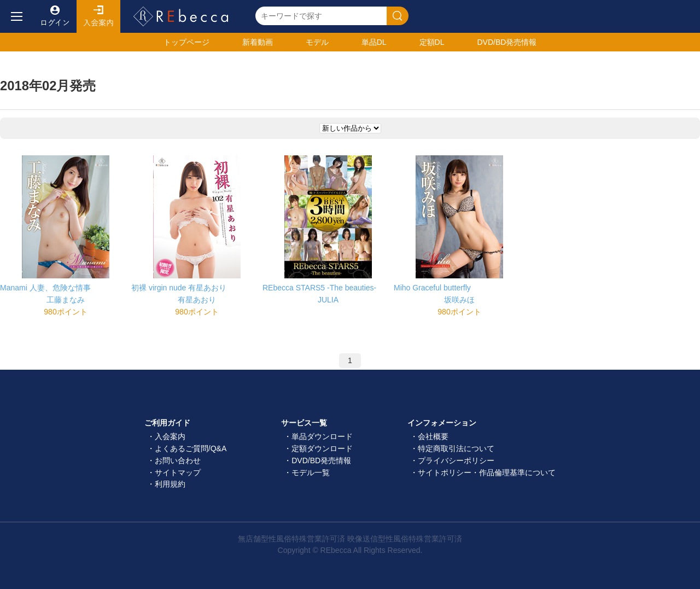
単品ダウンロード (322, 436)
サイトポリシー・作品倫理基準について (487, 473)
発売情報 (507, 42)
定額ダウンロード (322, 448)
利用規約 (170, 484)
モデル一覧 (311, 473)
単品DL (374, 42)
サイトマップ (178, 473)
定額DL (432, 42)
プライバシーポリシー (456, 460)
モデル (317, 42)
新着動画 (258, 42)
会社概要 (433, 436)
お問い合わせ (178, 460)
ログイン (55, 16)
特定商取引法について (456, 448)
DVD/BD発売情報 (321, 460)
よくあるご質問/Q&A (191, 448)
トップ (186, 42)
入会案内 (98, 16)
